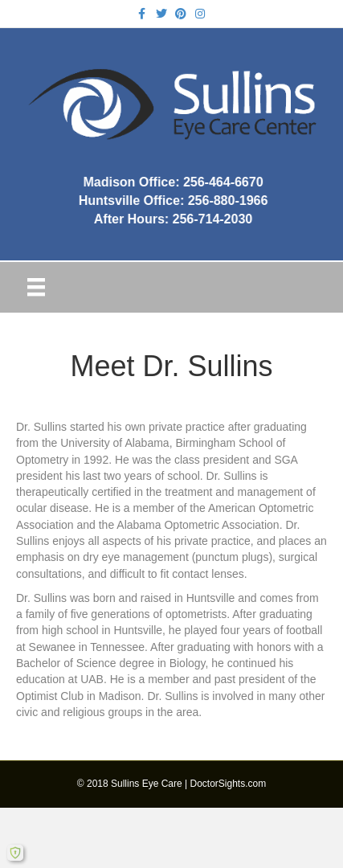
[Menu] (36, 287)
